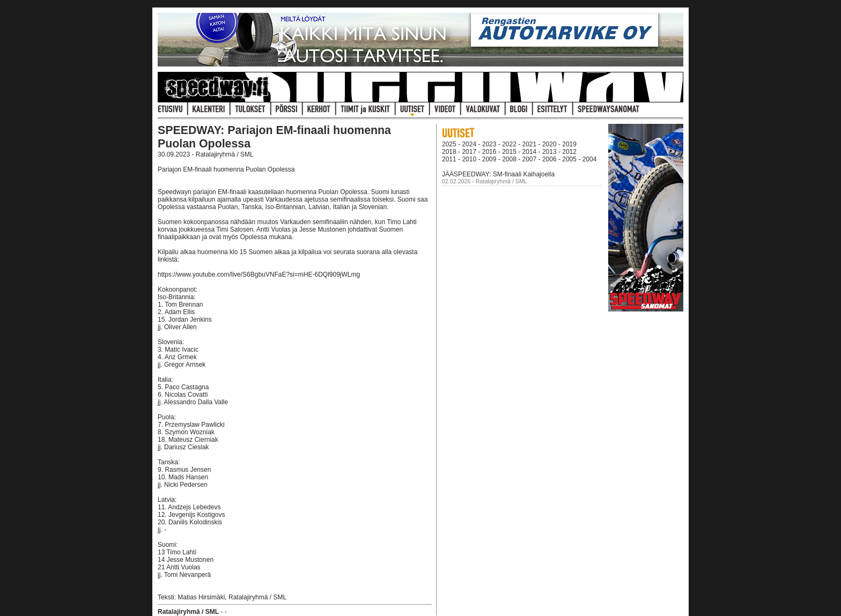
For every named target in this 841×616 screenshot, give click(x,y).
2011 (449, 159)
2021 (530, 144)
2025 (449, 144)
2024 (469, 144)
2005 (569, 159)
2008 (509, 159)
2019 (569, 144)
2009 (489, 159)
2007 (530, 159)
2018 (449, 152)
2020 (549, 144)
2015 (509, 152)
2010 (469, 159)
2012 (569, 152)
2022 (509, 144)
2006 (549, 159)
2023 (489, 144)
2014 (530, 152)
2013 (549, 152)
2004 (590, 159)
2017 (469, 152)
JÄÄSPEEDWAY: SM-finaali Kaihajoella (498, 174)
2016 (489, 152)
